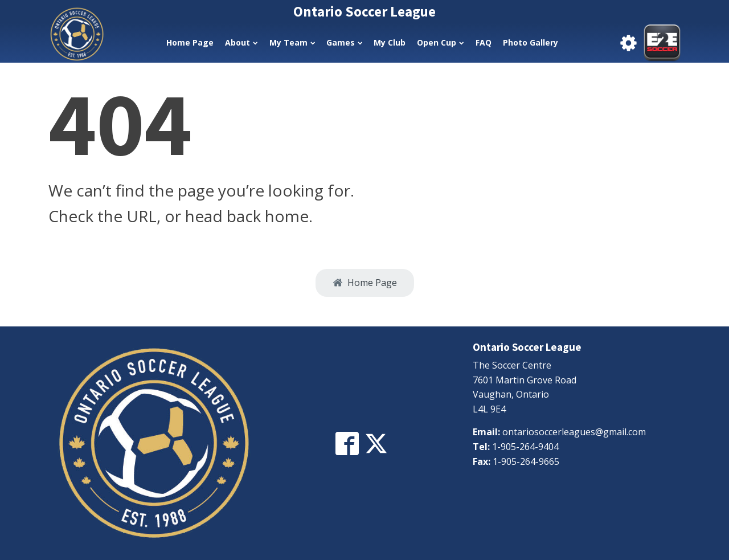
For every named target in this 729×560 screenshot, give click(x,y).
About (241, 42)
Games (344, 42)
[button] (365, 283)
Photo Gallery (531, 42)
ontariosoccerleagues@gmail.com (574, 432)
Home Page (190, 42)
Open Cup (440, 42)
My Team (292, 42)
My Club (390, 42)
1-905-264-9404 (525, 447)
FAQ (484, 42)
